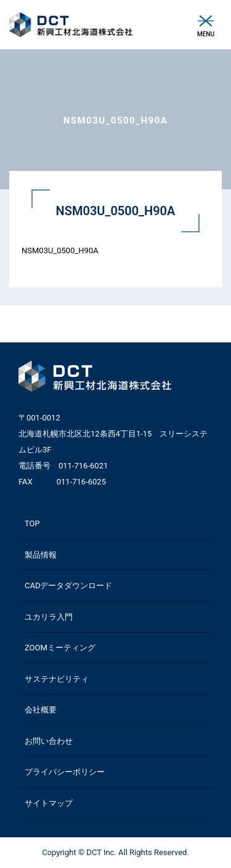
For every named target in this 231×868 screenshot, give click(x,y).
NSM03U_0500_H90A (60, 251)
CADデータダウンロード (68, 586)
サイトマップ (49, 803)
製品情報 (41, 555)
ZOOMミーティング (60, 648)
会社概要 (41, 710)
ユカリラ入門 (49, 617)
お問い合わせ (49, 741)
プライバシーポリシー (65, 772)
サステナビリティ (57, 679)
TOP (32, 523)
